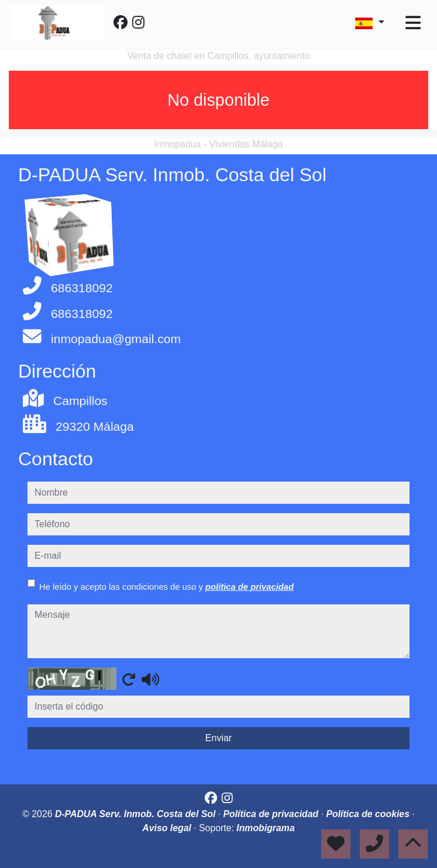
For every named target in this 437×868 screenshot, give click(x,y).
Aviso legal (168, 828)
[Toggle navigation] (413, 23)
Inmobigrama (265, 828)
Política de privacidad (272, 814)
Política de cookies (369, 814)
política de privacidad (250, 587)
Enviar (218, 738)
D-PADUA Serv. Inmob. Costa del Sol (137, 814)
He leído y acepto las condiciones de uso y (166, 587)
